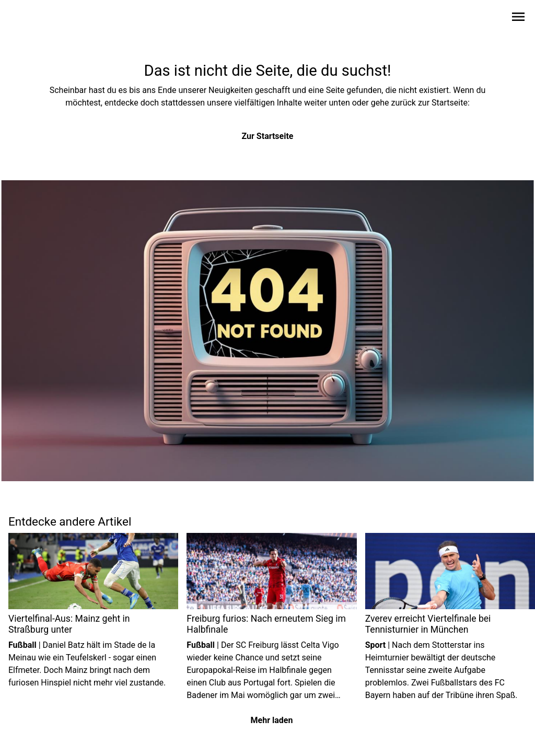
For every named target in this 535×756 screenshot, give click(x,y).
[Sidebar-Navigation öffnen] (518, 19)
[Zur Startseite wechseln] (33, 19)
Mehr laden (272, 720)
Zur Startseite (268, 136)
